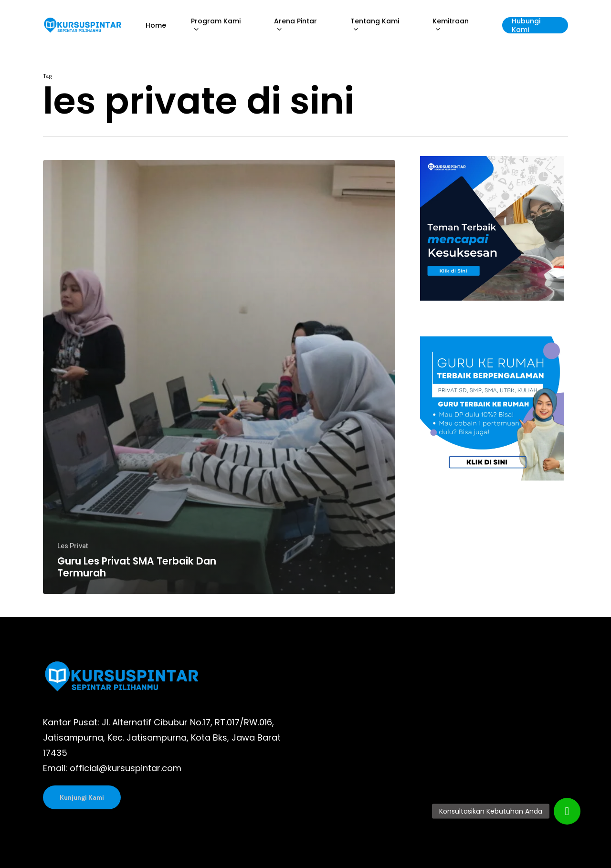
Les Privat (73, 546)
